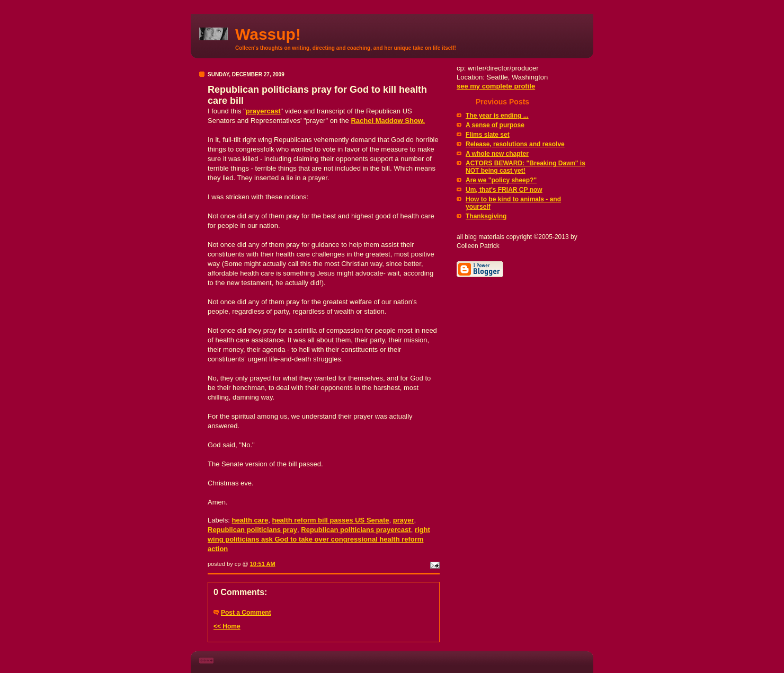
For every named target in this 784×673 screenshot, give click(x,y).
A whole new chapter (497, 154)
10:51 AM (263, 564)
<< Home (227, 626)
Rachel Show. (388, 121)
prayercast (263, 111)
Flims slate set (488, 135)
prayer (404, 520)
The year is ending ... (497, 116)
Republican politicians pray (252, 530)
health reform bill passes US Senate (330, 520)
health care (250, 520)
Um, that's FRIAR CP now (504, 190)
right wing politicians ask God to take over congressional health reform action (319, 539)
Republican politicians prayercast (356, 530)
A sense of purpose (495, 125)
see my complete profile (496, 86)
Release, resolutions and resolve (515, 144)
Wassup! (268, 34)
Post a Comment (246, 613)
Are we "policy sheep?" (501, 180)
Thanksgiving (486, 216)
